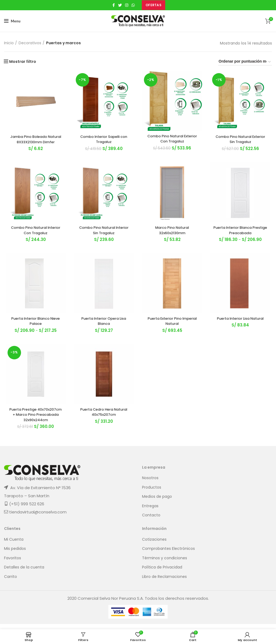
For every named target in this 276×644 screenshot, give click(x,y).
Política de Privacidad (162, 573)
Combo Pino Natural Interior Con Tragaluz (35, 237)
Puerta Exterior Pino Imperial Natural (172, 329)
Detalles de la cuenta (24, 573)
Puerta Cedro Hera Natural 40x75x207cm (103, 420)
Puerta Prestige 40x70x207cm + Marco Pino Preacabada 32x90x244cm (35, 423)
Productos (152, 493)
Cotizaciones (154, 545)
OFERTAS (153, 5)
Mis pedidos (15, 554)
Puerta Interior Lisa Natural (242, 326)
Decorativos (30, 43)
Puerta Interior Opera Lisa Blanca (104, 329)
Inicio (9, 43)
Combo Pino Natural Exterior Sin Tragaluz (241, 140)
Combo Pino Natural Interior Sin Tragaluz (104, 237)
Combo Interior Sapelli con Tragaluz (103, 140)
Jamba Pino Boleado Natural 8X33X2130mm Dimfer (34, 143)
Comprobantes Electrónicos (168, 554)
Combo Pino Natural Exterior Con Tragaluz (172, 139)
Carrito (11, 582)
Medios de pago (157, 502)
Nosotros (150, 483)
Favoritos (13, 563)
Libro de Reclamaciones (164, 582)
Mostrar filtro (23, 62)
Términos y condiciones (165, 563)
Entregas (150, 511)
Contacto (151, 521)
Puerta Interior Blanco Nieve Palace (35, 329)
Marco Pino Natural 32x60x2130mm (172, 237)
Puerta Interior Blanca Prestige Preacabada (241, 237)
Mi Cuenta (14, 545)
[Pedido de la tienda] (245, 62)
